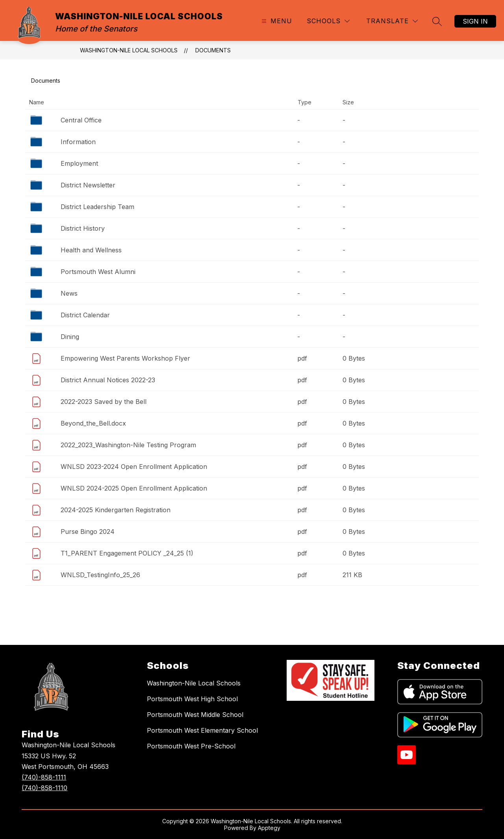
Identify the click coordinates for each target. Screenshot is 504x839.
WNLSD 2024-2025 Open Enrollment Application (134, 488)
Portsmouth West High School (192, 699)
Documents (213, 50)
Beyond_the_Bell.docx (93, 423)
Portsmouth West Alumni (98, 272)
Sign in (475, 21)
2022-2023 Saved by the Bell (104, 402)
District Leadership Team (97, 207)
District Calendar (85, 315)
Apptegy (269, 828)
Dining (70, 337)
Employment (79, 163)
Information (78, 142)
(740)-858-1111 (44, 777)
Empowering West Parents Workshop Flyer (125, 358)
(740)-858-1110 (44, 788)
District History (83, 228)
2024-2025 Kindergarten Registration (116, 510)
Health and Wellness (91, 250)
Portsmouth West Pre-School (191, 746)
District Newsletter (88, 185)
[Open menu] (276, 21)
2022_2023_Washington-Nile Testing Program (128, 445)
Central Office (81, 120)
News (69, 293)
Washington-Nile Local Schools (194, 683)
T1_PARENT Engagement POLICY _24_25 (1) (127, 553)
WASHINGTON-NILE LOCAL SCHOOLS (129, 50)
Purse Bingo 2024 (88, 532)
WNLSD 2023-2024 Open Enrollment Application (134, 467)
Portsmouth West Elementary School (202, 730)
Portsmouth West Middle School (195, 715)
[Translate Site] (392, 21)
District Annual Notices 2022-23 (108, 380)
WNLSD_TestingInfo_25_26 (100, 575)
